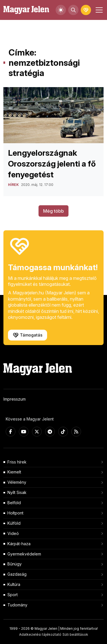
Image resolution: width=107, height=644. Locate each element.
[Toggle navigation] (98, 10)
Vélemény (17, 482)
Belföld (14, 503)
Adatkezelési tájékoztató (40, 634)
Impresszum (15, 399)
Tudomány (17, 605)
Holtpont (15, 513)
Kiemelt (14, 472)
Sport (13, 595)
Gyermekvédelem (24, 554)
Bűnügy (15, 564)
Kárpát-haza (19, 544)
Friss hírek (17, 462)
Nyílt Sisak (17, 492)
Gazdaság (17, 574)
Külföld (14, 523)
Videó (13, 533)
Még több (53, 211)
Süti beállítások (75, 634)
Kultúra (14, 584)
